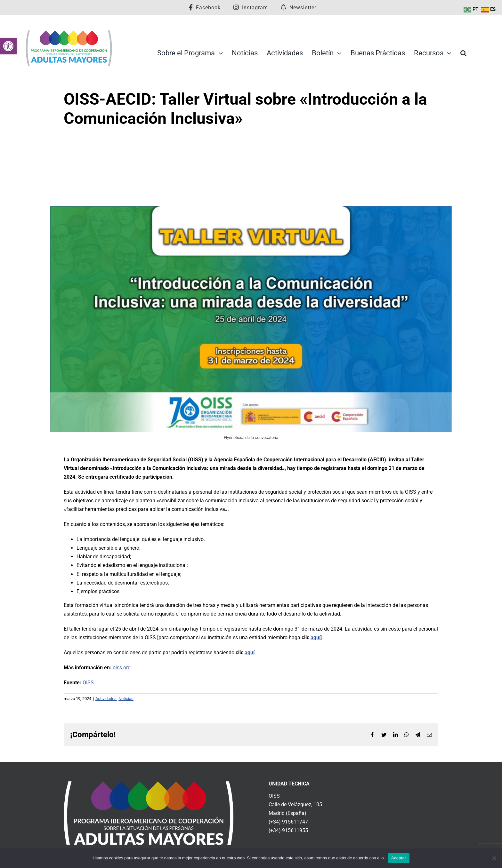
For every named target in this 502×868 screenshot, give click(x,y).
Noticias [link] (126, 699)
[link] (8, 46)
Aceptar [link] (399, 858)
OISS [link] (88, 683)
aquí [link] (316, 637)
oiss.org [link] (122, 668)
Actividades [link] (106, 699)
